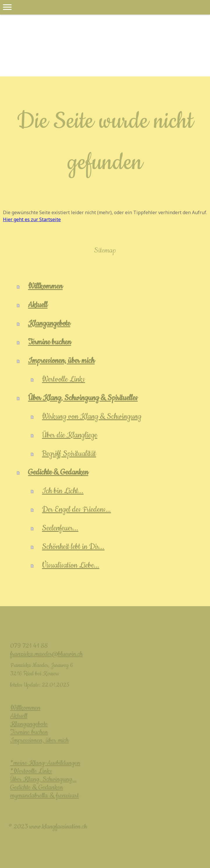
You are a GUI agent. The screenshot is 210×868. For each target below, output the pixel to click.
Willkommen (45, 286)
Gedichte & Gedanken (58, 472)
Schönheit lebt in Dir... (73, 547)
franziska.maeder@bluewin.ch (46, 654)
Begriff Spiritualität (69, 454)
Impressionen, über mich (61, 361)
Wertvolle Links (63, 379)
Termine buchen (49, 342)
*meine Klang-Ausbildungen (45, 763)
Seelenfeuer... (60, 528)
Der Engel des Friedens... (76, 510)
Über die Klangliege (70, 435)
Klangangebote (49, 324)
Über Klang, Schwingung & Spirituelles (83, 398)
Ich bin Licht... (63, 491)
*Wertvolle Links (31, 771)
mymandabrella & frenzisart (45, 795)
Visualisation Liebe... (71, 565)
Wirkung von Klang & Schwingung (92, 417)
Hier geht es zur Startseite (32, 219)
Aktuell (38, 305)
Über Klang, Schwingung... (43, 779)
